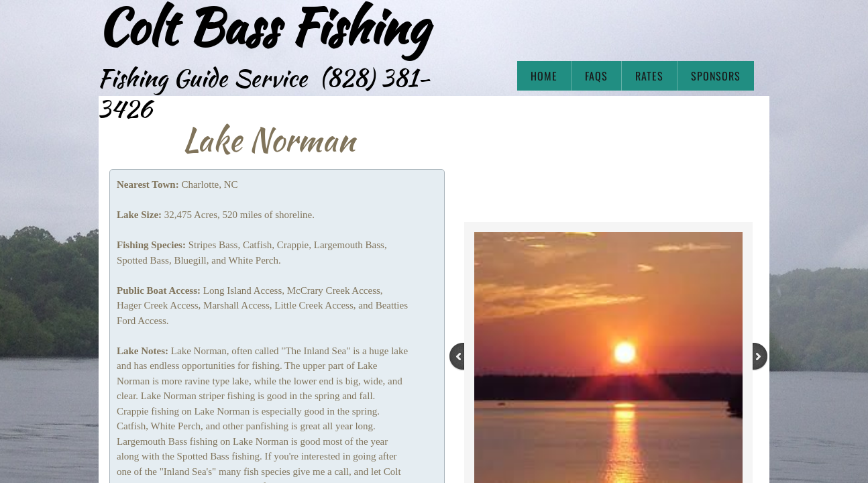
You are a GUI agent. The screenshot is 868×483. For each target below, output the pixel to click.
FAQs (596, 76)
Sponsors (716, 76)
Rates (649, 76)
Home (544, 76)
